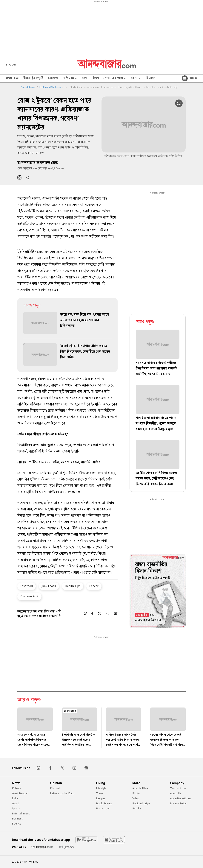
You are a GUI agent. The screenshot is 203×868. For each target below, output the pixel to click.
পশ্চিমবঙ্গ (70, 78)
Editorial (55, 788)
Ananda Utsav (141, 788)
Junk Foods (49, 586)
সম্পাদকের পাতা (115, 78)
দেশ (85, 78)
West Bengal (20, 793)
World (16, 803)
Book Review (104, 803)
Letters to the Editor (63, 793)
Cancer (94, 586)
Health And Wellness (50, 87)
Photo (136, 793)
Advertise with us (181, 798)
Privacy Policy (178, 803)
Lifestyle (101, 788)
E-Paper (11, 64)
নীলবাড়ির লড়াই (33, 78)
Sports (16, 808)
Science (17, 823)
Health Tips (73, 586)
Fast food (27, 586)
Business (17, 818)
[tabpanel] (158, 592)
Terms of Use (178, 788)
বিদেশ (95, 78)
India (15, 798)
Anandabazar (28, 87)
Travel (100, 793)
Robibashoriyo (141, 803)
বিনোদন (151, 78)
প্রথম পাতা (12, 78)
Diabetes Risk (29, 596)
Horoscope (103, 808)
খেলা (136, 78)
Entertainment (21, 813)
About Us (176, 793)
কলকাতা (53, 78)
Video (136, 798)
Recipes (101, 798)
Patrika (137, 808)
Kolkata (17, 788)
